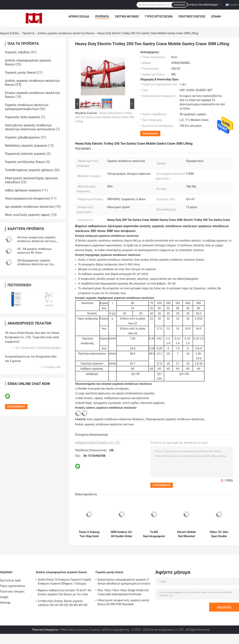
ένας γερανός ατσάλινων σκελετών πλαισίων (115, 419)
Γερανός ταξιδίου (17, 52)
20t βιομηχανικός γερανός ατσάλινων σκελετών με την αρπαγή (35, 264)
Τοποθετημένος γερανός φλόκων (29, 170)
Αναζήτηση (179, 5)
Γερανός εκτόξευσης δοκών (25, 162)
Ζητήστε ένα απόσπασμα (202, 5)
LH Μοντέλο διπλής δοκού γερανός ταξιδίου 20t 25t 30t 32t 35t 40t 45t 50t (63, 603)
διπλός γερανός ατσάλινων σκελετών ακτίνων (104, 424)
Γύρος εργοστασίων (159, 17)
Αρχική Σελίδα (79, 17)
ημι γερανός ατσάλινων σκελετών (29, 207)
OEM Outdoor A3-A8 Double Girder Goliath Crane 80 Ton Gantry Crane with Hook (122, 534)
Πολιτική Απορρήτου (45, 630)
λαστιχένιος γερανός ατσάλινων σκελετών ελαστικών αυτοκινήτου (30, 127)
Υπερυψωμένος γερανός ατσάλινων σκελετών (175, 419)
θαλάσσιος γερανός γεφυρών (26, 146)
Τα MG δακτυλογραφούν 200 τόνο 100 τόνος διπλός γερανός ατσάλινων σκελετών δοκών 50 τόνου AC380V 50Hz (154, 534)
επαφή (216, 17)
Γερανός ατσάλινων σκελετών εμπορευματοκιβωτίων (27, 107)
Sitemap (5, 603)
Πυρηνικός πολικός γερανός (25, 154)
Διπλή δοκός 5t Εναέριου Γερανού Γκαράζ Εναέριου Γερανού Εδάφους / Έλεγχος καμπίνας (65, 582)
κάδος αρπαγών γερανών (23, 190)
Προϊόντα (102, 17)
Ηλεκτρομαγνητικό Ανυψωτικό (27, 198)
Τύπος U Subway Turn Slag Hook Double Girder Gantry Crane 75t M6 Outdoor (89, 534)
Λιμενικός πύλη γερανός (23, 117)
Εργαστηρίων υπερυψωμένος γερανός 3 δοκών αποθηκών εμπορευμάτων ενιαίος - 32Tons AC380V (124, 582)
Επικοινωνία (150, 133)
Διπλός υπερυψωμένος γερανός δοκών (61, 572)
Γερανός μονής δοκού (21, 73)
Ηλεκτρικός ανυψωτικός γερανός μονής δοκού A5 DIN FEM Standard (123, 602)
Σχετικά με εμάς (127, 17)
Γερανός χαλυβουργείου (22, 137)
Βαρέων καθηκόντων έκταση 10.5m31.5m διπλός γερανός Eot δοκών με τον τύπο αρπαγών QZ (65, 593)
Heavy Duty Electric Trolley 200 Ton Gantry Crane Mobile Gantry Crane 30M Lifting (105, 117)
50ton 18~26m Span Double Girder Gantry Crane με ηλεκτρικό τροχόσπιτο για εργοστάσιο (219, 534)
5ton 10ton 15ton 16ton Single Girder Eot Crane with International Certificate (123, 592)
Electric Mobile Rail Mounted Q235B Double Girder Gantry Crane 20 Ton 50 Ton (186, 534)
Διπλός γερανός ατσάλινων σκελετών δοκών (66, 33)
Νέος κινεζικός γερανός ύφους (27, 215)
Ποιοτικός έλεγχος (192, 17)
